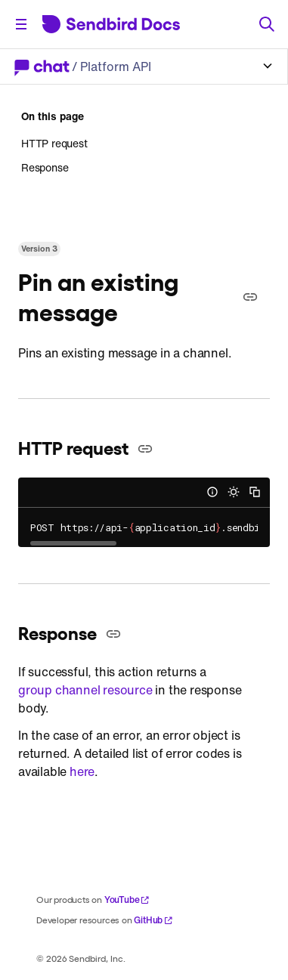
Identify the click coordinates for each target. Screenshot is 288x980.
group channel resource (85, 690)
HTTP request (54, 144)
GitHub (153, 920)
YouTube (127, 900)
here (82, 771)
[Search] (267, 24)
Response (45, 167)
